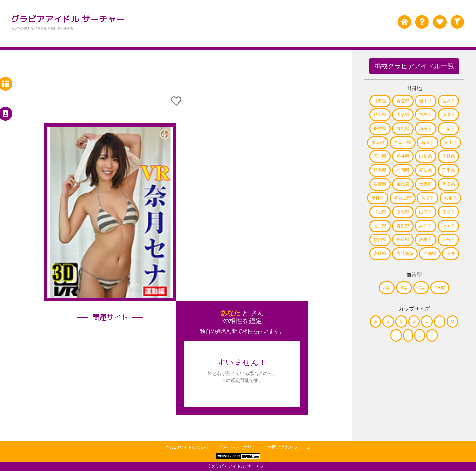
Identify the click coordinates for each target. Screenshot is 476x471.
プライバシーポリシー (239, 447)
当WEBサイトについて (187, 447)
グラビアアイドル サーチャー (68, 19)
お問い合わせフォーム (289, 447)
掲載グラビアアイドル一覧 (414, 66)
